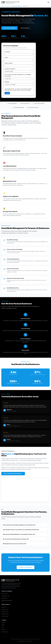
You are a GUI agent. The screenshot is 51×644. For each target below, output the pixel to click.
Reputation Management (7, 601)
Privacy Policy (5, 632)
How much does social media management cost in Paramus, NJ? (25, 525)
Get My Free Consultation (26, 567)
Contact (3, 630)
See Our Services (25, 28)
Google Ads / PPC (6, 596)
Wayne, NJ (4, 607)
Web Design (4, 598)
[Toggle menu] (48, 2)
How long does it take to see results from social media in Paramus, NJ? (25, 530)
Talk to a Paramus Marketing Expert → (13, 474)
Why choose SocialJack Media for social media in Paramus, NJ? (25, 534)
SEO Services (5, 594)
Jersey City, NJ (5, 616)
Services (7, 6)
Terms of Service (29, 641)
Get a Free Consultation (9, 28)
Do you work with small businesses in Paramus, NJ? (25, 539)
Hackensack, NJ (5, 614)
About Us (4, 623)
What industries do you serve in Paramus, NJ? (25, 544)
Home (3, 6)
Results (3, 625)
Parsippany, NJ (5, 609)
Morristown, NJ (5, 612)
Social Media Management (16, 6)
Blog (3, 627)
